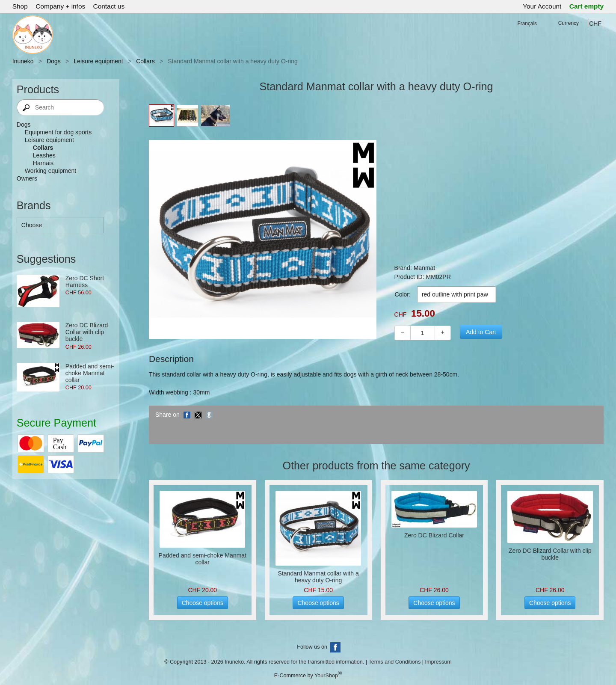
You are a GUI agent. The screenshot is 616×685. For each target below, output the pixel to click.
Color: (403, 294)
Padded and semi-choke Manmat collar (90, 373)
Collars (145, 61)
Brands (34, 205)
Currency (569, 23)
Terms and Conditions (394, 662)
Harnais (43, 163)
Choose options (203, 603)
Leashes (44, 155)
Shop (20, 6)
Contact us (109, 6)
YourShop (326, 676)
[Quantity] (423, 333)
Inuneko (23, 61)
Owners (27, 178)
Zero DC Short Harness (85, 282)
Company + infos (60, 6)
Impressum (438, 662)
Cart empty (586, 6)
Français (527, 24)
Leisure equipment (98, 61)
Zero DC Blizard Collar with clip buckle (87, 332)
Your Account (542, 6)
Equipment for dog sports (58, 132)
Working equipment (50, 171)
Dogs (54, 61)
